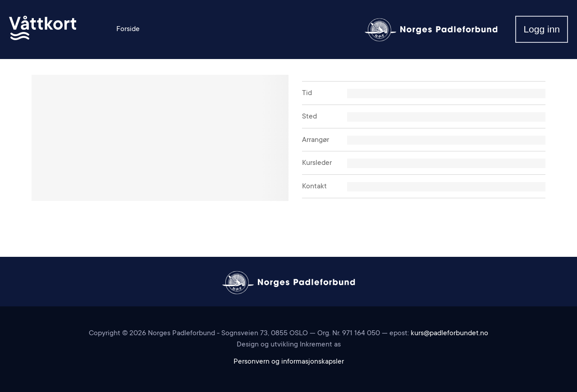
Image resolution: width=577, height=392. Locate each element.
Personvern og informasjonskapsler (289, 362)
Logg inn (542, 29)
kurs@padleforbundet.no (449, 333)
